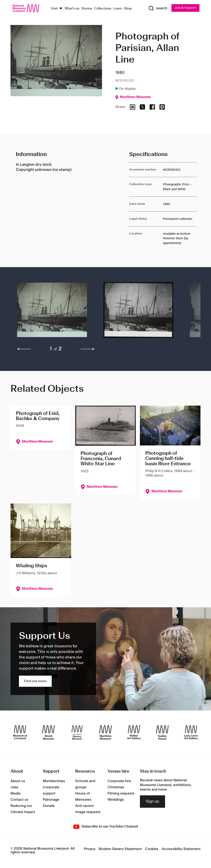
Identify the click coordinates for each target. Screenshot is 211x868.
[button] (52, 312)
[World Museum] (48, 733)
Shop (128, 9)
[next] (88, 349)
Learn (118, 9)
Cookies (152, 849)
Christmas (116, 788)
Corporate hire (119, 782)
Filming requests (121, 794)
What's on (72, 9)
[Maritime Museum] (105, 733)
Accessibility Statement (181, 849)
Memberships (54, 782)
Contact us (19, 800)
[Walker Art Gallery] (134, 733)
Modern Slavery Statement (120, 849)
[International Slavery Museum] (77, 733)
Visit (54, 9)
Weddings (116, 800)
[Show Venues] (61, 9)
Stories (87, 9)
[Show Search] (157, 8)
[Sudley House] (162, 733)
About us (18, 782)
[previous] (24, 349)
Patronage (51, 800)
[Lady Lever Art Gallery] (191, 733)
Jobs (14, 788)
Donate (49, 806)
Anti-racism (85, 806)
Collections (103, 9)
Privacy (90, 849)
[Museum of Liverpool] (20, 733)
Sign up (152, 802)
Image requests (88, 812)
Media (15, 794)
